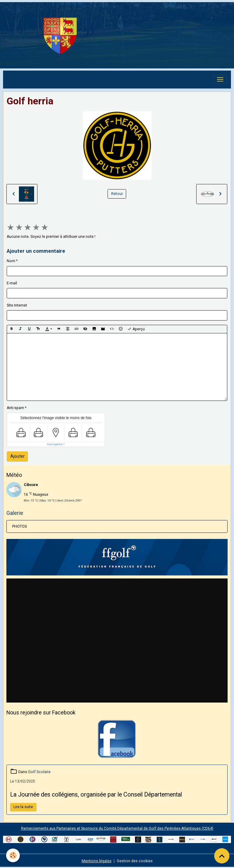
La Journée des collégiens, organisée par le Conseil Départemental (96, 795)
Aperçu (136, 329)
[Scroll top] (222, 856)
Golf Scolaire (39, 772)
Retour (117, 194)
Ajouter (18, 456)
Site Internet (17, 305)
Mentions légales (97, 861)
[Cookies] (13, 855)
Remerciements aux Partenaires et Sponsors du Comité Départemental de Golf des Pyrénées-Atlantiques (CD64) (117, 828)
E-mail (12, 283)
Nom (11, 261)
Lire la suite (23, 807)
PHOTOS (19, 526)
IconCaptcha (55, 444)
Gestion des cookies (135, 861)
